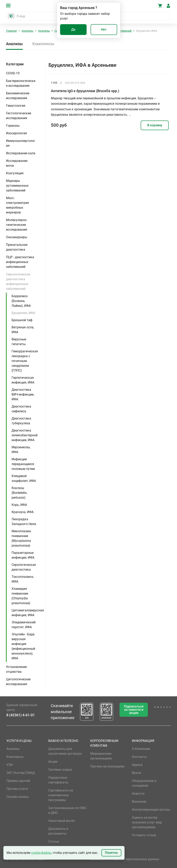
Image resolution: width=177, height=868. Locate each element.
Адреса (137, 765)
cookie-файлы (41, 853)
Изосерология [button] (16, 133)
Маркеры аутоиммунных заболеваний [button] (17, 186)
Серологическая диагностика (24, 567)
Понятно (111, 853)
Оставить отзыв (144, 835)
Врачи (136, 773)
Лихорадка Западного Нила (24, 522)
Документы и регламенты (58, 831)
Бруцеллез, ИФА (23, 313)
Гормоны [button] (13, 126)
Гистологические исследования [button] (19, 116)
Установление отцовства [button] (16, 669)
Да (73, 29)
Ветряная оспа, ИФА (23, 330)
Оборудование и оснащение (144, 783)
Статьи (54, 842)
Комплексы (43, 44)
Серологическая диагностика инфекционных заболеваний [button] (18, 282)
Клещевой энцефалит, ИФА (24, 478)
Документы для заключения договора (65, 751)
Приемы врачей (18, 781)
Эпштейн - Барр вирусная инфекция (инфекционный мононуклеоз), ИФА (23, 646)
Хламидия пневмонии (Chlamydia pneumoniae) (21, 596)
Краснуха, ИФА (23, 512)
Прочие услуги (17, 789)
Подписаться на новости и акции (134, 710)
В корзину (155, 125)
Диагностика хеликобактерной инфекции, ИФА (25, 435)
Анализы (27, 31)
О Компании (141, 749)
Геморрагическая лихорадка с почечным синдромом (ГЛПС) (25, 361)
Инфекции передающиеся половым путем (23, 464)
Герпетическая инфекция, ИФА (23, 380)
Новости (138, 794)
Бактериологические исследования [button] (21, 83)
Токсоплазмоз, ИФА (23, 579)
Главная (11, 31)
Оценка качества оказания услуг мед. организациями (147, 822)
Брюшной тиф (22, 320)
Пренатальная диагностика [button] (17, 247)
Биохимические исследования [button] (18, 96)
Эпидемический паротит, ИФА (24, 625)
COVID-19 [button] (13, 73)
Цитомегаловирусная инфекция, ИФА (28, 613)
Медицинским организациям (101, 756)
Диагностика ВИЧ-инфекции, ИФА (23, 394)
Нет (104, 29)
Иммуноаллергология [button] (21, 143)
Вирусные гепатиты (19, 342)
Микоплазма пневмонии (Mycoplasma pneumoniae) (21, 538)
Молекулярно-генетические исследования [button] (17, 225)
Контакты (139, 757)
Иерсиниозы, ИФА (21, 450)
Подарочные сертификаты (58, 780)
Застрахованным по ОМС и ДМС (67, 810)
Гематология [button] (16, 106)
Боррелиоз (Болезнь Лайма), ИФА (21, 301)
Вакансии (139, 802)
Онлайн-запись (18, 797)
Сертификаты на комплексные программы (61, 795)
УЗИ (9, 765)
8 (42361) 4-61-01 (21, 715)
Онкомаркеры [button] (17, 237)
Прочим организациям (107, 766)
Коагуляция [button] (15, 173)
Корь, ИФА (19, 505)
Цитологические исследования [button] (18, 682)
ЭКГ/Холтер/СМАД (21, 773)
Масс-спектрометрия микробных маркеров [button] (17, 205)
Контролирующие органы (151, 810)
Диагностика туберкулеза (21, 421)
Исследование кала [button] (21, 153)
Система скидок (60, 770)
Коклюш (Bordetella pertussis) (19, 493)
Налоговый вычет (62, 821)
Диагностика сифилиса (21, 409)
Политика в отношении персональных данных (125, 859)
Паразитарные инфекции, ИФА (23, 555)
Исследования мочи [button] (17, 163)
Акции (53, 762)
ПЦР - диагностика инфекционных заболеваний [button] (20, 262)
